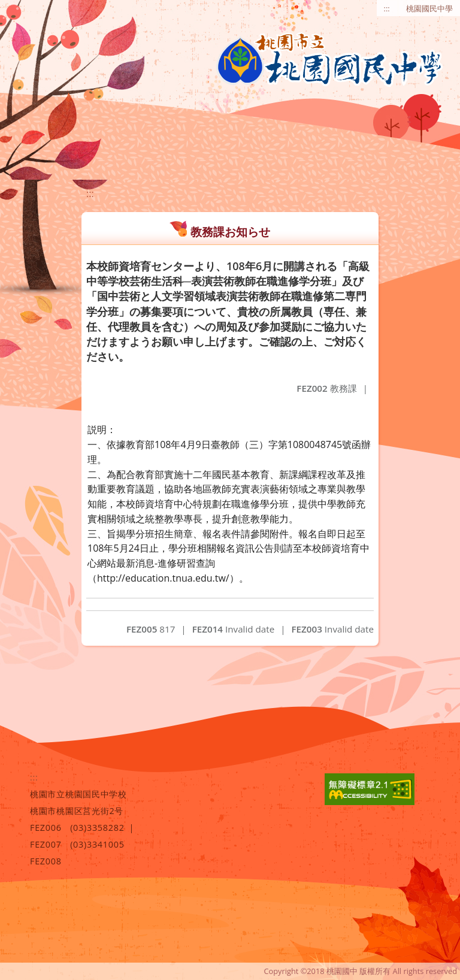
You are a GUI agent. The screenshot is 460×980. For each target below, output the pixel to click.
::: (387, 8)
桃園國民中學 (429, 8)
